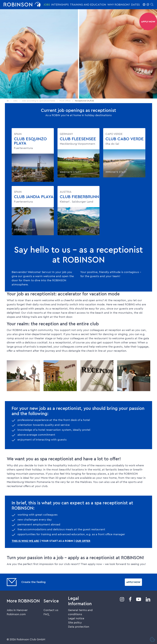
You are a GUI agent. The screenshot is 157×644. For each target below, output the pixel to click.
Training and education (88, 5)
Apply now (133, 582)
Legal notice (76, 618)
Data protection (79, 627)
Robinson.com (16, 614)
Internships (60, 5)
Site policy (75, 623)
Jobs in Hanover (17, 610)
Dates (135, 5)
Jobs (47, 5)
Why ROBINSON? (119, 5)
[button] (148, 5)
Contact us (51, 610)
